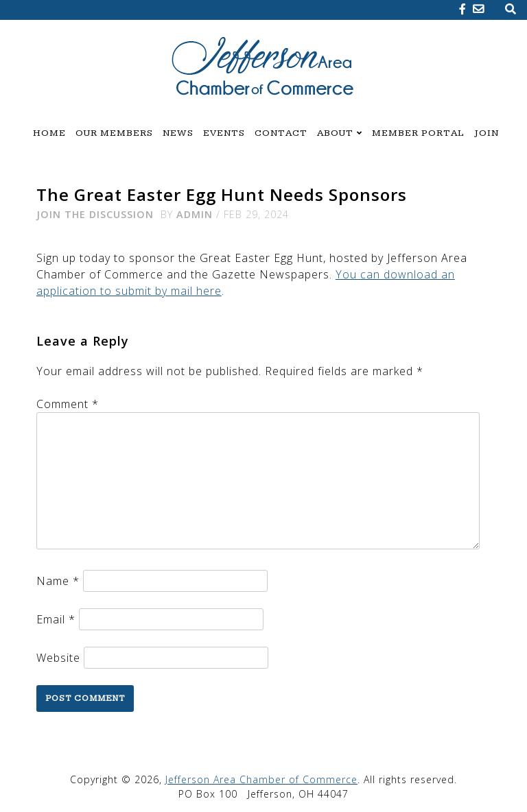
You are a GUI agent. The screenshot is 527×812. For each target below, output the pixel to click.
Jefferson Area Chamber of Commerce (261, 779)
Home (49, 133)
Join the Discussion (95, 214)
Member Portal (418, 133)
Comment (68, 404)
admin (195, 214)
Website (58, 658)
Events (224, 133)
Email (56, 619)
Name (58, 581)
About (335, 133)
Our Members (114, 133)
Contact (281, 133)
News (178, 133)
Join (487, 133)
